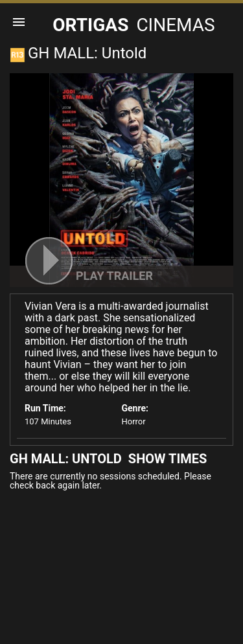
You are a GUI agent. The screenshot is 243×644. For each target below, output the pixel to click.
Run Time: (45, 408)
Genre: (135, 408)
